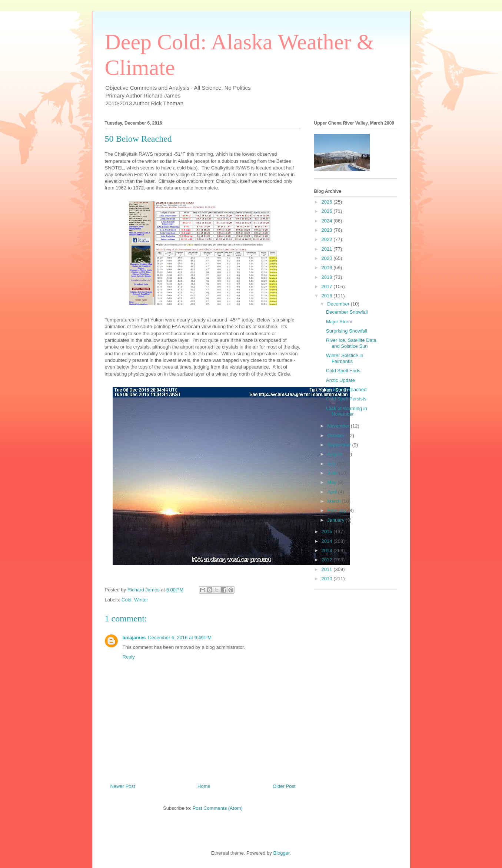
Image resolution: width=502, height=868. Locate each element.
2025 (328, 211)
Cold (127, 600)
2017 (328, 286)
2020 (328, 258)
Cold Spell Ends (343, 371)
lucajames (134, 638)
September (340, 445)
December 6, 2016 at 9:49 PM (180, 638)
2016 (328, 296)
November (339, 426)
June (333, 473)
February (338, 510)
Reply (129, 657)
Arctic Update (340, 380)
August (335, 454)
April (333, 492)
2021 (328, 249)
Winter (141, 600)
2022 (328, 239)
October (336, 435)
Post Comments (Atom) (218, 808)
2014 (328, 541)
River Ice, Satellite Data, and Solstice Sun (352, 343)
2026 (328, 202)
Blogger (281, 853)
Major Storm (339, 322)
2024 (328, 221)
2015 (328, 532)
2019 (328, 268)
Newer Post (123, 786)
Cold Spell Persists (346, 399)
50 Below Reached (346, 390)
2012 (328, 560)
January (336, 520)
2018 (328, 277)
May (332, 482)
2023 (328, 230)
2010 (328, 579)
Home (204, 786)
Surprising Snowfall (347, 331)
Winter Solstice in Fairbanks (345, 358)
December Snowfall (347, 312)
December (339, 304)
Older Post (284, 786)
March (335, 501)
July (332, 464)
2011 (328, 569)
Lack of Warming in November (347, 411)
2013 (328, 550)
